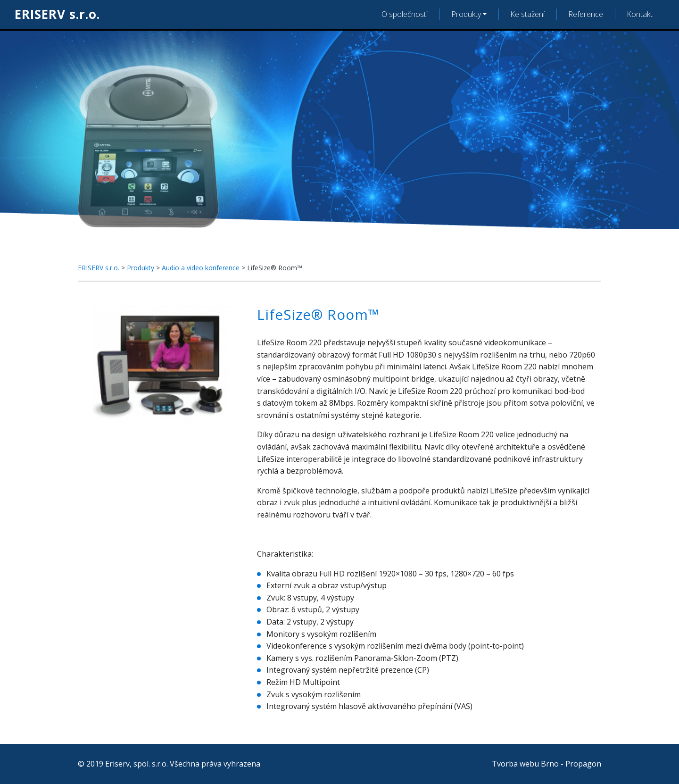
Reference (586, 14)
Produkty (466, 14)
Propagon (583, 764)
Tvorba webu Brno (525, 764)
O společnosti (405, 14)
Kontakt (640, 14)
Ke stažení (527, 14)
